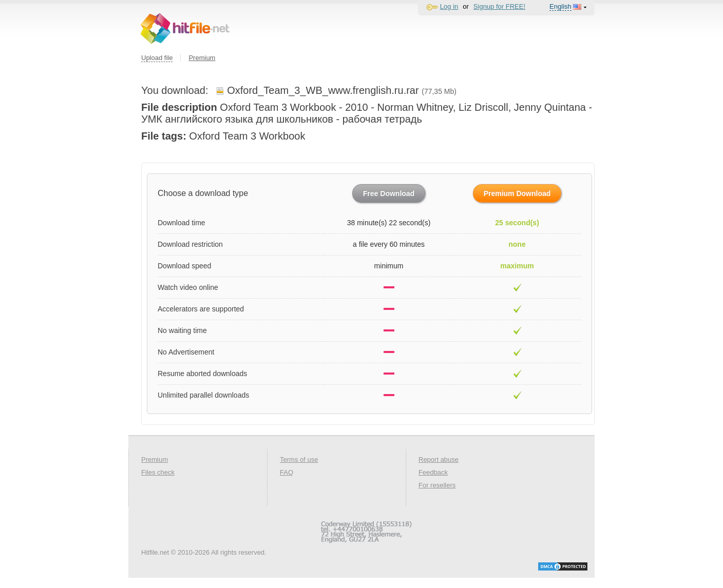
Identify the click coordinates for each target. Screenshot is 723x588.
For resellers (437, 485)
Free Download (389, 193)
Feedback (433, 472)
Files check (158, 472)
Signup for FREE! (499, 6)
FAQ (287, 472)
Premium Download (517, 193)
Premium (202, 58)
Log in (449, 6)
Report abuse (439, 459)
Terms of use (299, 459)
